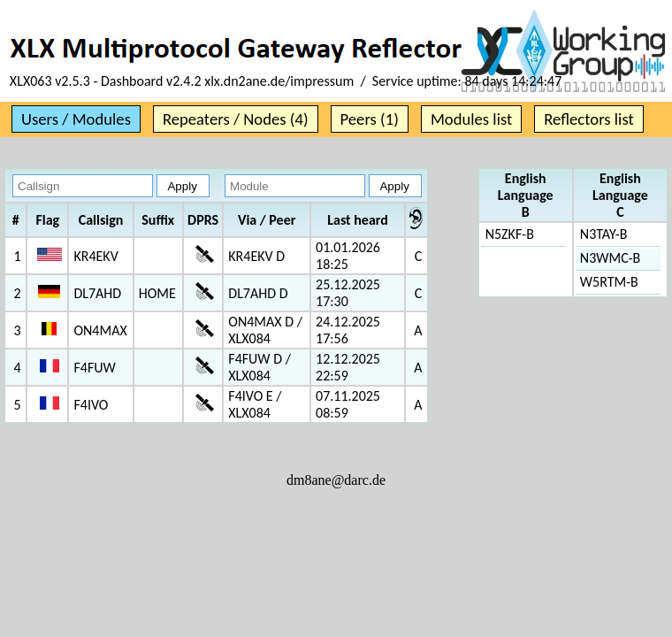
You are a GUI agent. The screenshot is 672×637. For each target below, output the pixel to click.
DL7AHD (97, 293)
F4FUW (94, 368)
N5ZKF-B (510, 234)
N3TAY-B (604, 234)
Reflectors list (588, 119)
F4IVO (91, 405)
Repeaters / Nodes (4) (236, 119)
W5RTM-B (609, 282)
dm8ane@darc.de (336, 480)
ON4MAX (100, 330)
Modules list (471, 119)
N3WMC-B (610, 258)
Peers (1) (370, 119)
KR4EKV (95, 256)
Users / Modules (76, 119)
